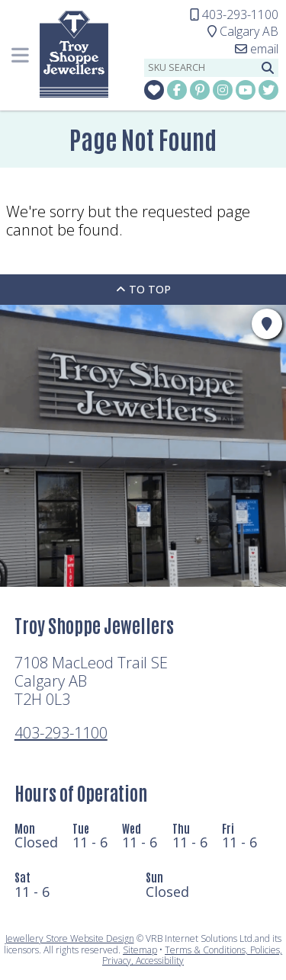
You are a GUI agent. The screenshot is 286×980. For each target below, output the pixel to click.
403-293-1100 (61, 733)
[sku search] (201, 68)
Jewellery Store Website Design (70, 938)
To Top (143, 289)
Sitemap (140, 950)
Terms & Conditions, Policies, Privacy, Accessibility (192, 955)
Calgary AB (243, 31)
